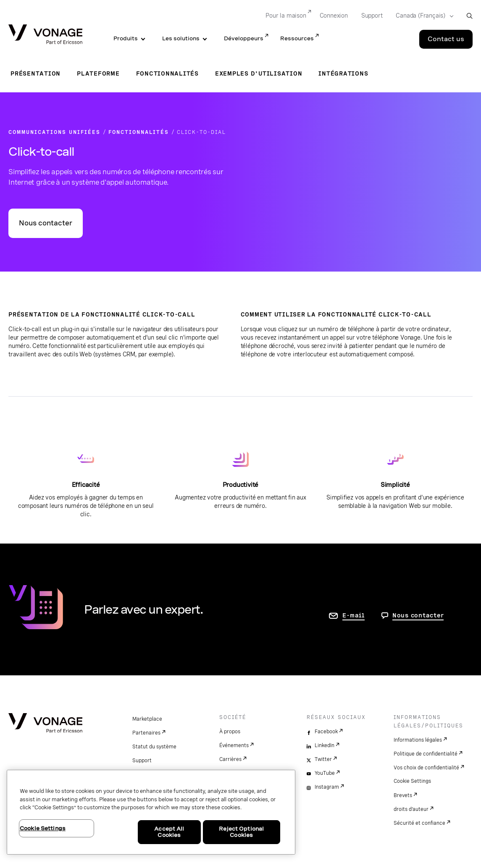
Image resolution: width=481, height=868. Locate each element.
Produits (126, 38)
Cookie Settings (412, 781)
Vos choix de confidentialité (426, 768)
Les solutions (181, 38)
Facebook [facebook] (326, 732)
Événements (234, 745)
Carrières (230, 759)
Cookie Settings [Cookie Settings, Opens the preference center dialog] (43, 828)
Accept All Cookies (169, 832)
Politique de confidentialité (426, 754)
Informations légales (418, 740)
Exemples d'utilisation (259, 73)
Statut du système (154, 747)
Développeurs (244, 38)
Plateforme (98, 73)
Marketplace (147, 719)
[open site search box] (469, 16)
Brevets (403, 795)
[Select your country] (422, 16)
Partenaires (146, 733)
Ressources (297, 38)
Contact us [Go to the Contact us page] (446, 39)
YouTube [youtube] (325, 773)
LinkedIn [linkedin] (325, 745)
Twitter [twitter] (323, 759)
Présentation (35, 73)
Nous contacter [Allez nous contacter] (418, 615)
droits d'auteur (411, 809)
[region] (151, 812)
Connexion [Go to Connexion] (334, 16)
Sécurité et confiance (419, 823)
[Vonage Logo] (45, 35)
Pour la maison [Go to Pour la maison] (286, 16)
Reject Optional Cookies (241, 832)
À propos (230, 732)
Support (142, 761)
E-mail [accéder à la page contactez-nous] (354, 615)
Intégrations (343, 73)
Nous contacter (46, 223)
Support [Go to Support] (372, 16)
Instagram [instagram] (327, 787)
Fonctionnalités (167, 73)
